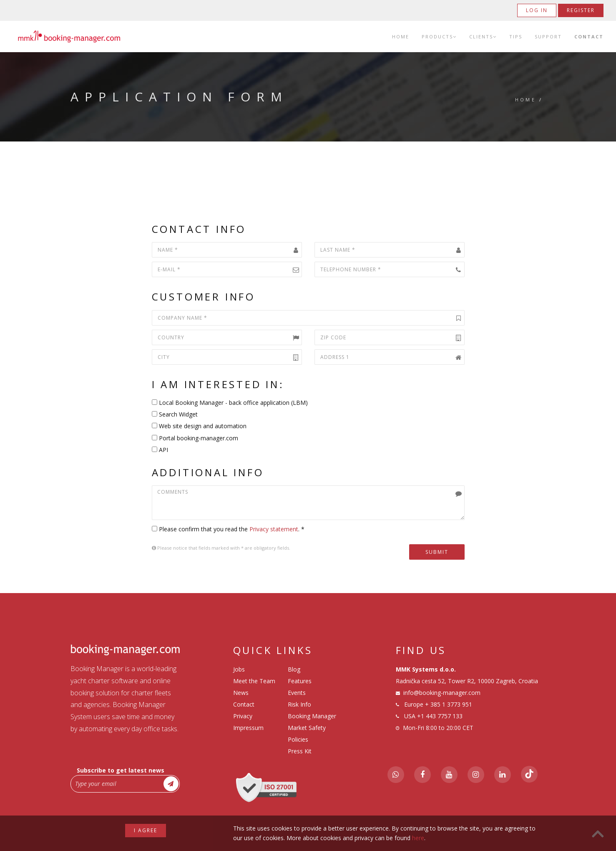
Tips (516, 37)
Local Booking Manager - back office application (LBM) (230, 403)
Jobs (239, 669)
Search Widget (175, 414)
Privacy (243, 716)
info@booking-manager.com (442, 693)
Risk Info (299, 704)
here (418, 838)
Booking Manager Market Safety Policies (312, 728)
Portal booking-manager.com (195, 438)
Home (401, 37)
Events (297, 693)
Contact (589, 37)
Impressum (248, 728)
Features (300, 681)
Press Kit (300, 751)
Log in (537, 10)
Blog (294, 669)
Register (581, 10)
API (160, 450)
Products (439, 37)
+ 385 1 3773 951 (449, 704)
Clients (483, 37)
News (241, 693)
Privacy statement (274, 529)
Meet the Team (254, 681)
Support (548, 37)
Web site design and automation (199, 426)
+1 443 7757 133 (440, 716)
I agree (146, 830)
